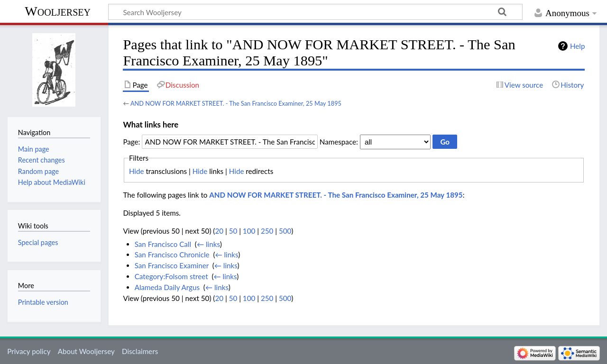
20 (219, 231)
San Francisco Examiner (172, 265)
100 (249, 231)
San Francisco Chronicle (172, 255)
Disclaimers (140, 351)
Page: (131, 142)
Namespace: (339, 142)
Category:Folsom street (171, 276)
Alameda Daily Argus (167, 287)
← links (208, 244)
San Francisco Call (163, 244)
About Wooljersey (86, 351)
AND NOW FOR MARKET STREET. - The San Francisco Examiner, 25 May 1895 (236, 103)
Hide (137, 171)
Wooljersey (58, 11)
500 (285, 231)
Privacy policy (29, 351)
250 (267, 231)
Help (577, 46)
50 (233, 231)
